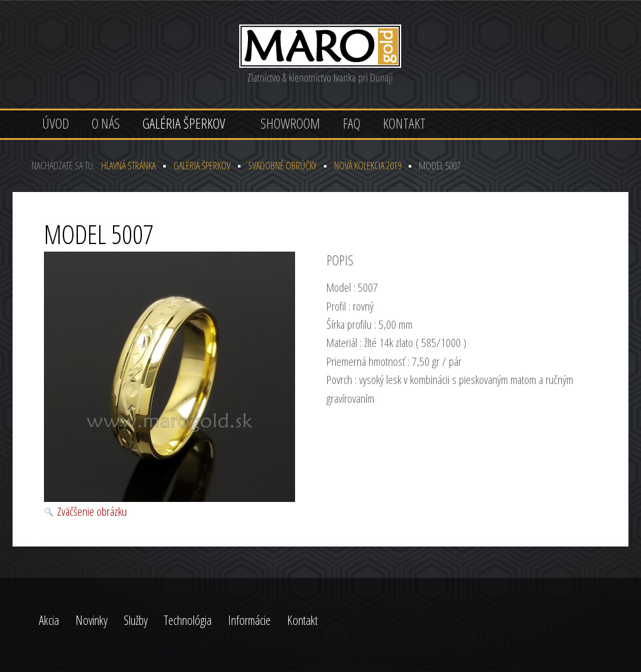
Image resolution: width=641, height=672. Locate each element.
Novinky (91, 620)
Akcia (49, 620)
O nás (106, 123)
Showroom (290, 123)
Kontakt (404, 123)
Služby (136, 620)
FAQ (352, 123)
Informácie (249, 620)
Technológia (188, 620)
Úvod (56, 123)
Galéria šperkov (184, 123)
